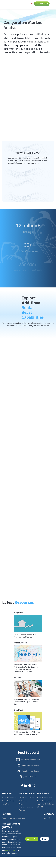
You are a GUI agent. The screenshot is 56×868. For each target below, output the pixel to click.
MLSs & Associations (26, 798)
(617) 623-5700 (30, 777)
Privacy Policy (11, 850)
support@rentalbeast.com (30, 760)
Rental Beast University (30, 765)
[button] (53, 4)
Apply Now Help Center (30, 771)
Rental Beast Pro (8, 801)
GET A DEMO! (42, 4)
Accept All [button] (32, 839)
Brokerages (23, 801)
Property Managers (26, 807)
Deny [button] (45, 839)
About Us (47, 818)
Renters (22, 810)
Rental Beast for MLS (9, 798)
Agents (22, 804)
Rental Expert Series (45, 798)
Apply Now (6, 804)
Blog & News (42, 807)
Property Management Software (13, 818)
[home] (34, 4)
